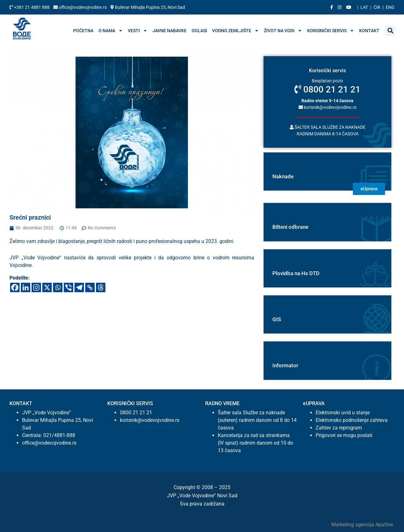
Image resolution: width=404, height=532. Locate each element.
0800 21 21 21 (327, 89)
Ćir (377, 7)
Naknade (283, 176)
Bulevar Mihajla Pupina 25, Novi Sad (148, 7)
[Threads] (101, 287)
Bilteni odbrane (290, 227)
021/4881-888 (59, 435)
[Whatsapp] (58, 287)
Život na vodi (283, 31)
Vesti (138, 31)
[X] (47, 287)
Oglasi (199, 31)
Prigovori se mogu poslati (344, 435)
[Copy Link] (90, 287)
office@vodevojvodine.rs (80, 7)
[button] (390, 31)
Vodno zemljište (235, 31)
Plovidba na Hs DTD (296, 273)
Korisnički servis (331, 31)
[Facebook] (15, 287)
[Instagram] (36, 287)
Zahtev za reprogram (339, 428)
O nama (111, 31)
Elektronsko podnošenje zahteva (352, 420)
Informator (285, 365)
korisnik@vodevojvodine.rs (327, 107)
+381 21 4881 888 (30, 7)
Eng (390, 7)
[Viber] (68, 287)
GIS (277, 319)
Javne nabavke (169, 31)
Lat (364, 7)
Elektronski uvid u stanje (343, 413)
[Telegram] (79, 287)
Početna (83, 31)
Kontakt (369, 31)
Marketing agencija (353, 525)
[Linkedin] (26, 287)
